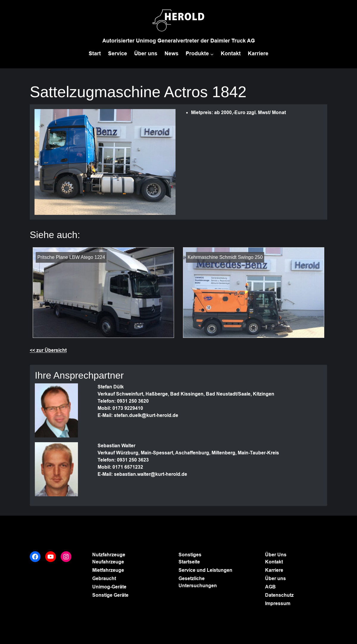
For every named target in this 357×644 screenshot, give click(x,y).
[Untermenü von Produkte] (212, 54)
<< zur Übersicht (48, 350)
